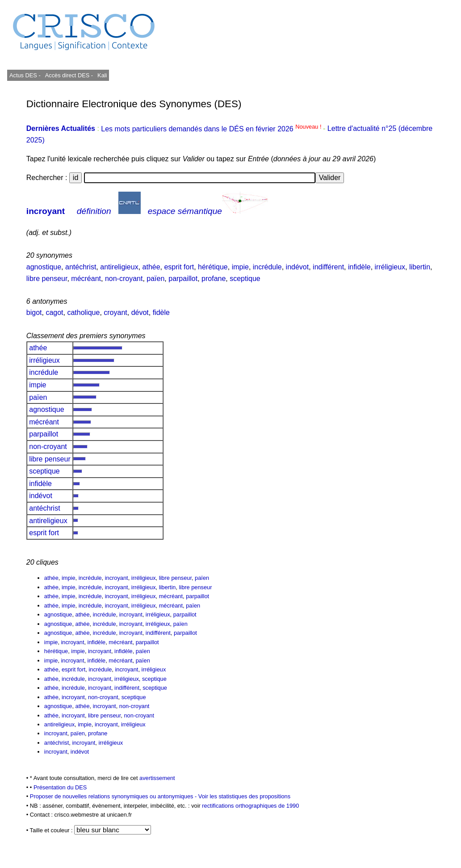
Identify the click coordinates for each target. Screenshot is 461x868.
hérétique (213, 267)
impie (240, 267)
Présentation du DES (60, 787)
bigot (34, 312)
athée (151, 267)
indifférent (328, 267)
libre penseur (47, 279)
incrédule (267, 267)
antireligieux (119, 267)
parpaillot (183, 279)
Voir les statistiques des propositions (244, 796)
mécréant (86, 279)
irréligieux (390, 267)
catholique (83, 312)
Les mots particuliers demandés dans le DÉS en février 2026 (212, 129)
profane (214, 279)
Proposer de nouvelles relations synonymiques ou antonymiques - (114, 796)
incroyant (46, 211)
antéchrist (81, 267)
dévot (140, 312)
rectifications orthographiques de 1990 (250, 806)
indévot (298, 267)
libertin (420, 267)
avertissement (157, 778)
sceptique (245, 279)
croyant (115, 312)
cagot (54, 312)
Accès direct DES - (69, 75)
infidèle (359, 267)
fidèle (161, 312)
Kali (102, 75)
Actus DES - (25, 75)
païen (155, 279)
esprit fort (179, 267)
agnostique (44, 267)
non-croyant (124, 279)
